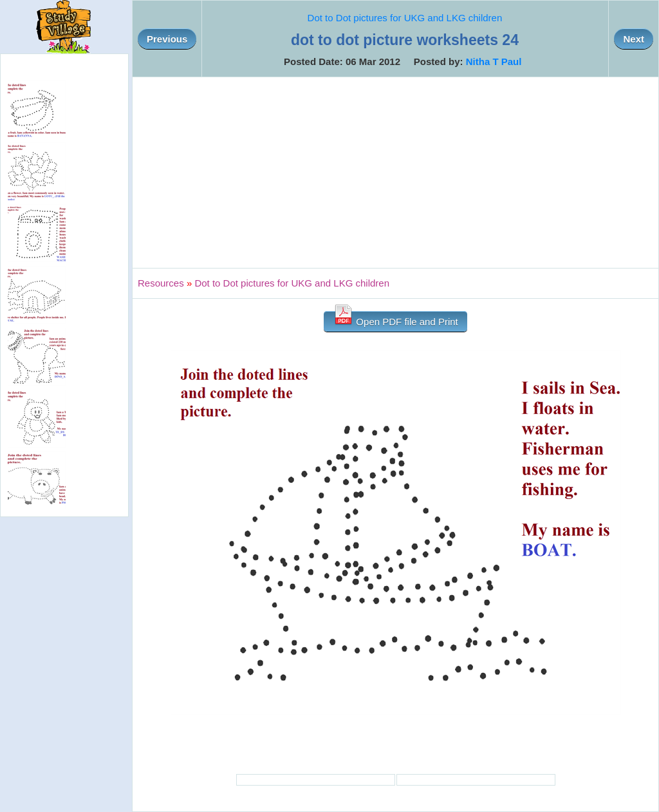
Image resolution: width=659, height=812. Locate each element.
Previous (167, 39)
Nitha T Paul (494, 61)
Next (634, 39)
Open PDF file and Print (395, 319)
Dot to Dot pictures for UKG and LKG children (405, 18)
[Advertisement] (395, 173)
